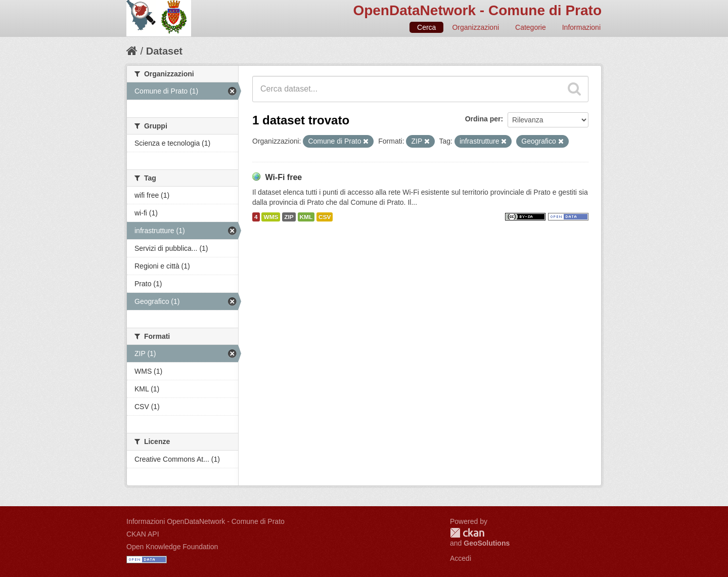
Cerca (426, 27)
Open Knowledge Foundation (172, 547)
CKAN (467, 533)
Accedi (461, 558)
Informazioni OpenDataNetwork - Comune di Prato (206, 521)
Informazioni (581, 27)
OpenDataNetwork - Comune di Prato (477, 10)
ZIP (289, 217)
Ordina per (483, 119)
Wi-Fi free (283, 177)
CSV (325, 217)
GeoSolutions (487, 543)
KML (306, 217)
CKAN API (143, 534)
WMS (271, 217)
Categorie (531, 27)
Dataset (164, 51)
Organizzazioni (475, 27)
